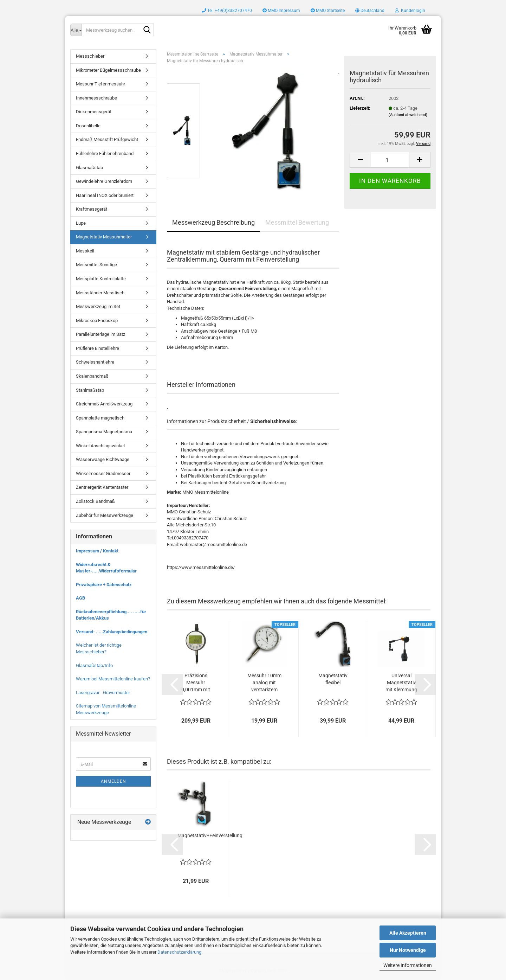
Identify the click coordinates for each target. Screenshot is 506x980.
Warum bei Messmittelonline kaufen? (113, 679)
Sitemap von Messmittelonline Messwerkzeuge (106, 709)
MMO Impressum (281, 11)
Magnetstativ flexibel (333, 679)
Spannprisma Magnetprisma (104, 432)
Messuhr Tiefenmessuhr (100, 84)
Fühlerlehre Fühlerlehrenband (105, 153)
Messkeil (85, 251)
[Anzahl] (390, 160)
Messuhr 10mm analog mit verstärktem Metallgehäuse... (264, 683)
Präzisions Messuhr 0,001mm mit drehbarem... (196, 683)
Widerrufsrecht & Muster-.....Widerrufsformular (106, 568)
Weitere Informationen (408, 965)
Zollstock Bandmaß (95, 501)
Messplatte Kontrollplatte (101, 279)
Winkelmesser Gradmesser (103, 473)
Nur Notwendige (408, 950)
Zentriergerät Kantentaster (102, 487)
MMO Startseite (328, 11)
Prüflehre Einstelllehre (98, 348)
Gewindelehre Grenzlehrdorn (104, 181)
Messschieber (90, 56)
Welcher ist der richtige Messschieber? (99, 648)
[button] (370, 11)
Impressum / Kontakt (97, 551)
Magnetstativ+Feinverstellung (210, 835)
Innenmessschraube (96, 98)
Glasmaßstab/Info (94, 665)
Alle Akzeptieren (408, 933)
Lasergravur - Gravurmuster (103, 693)
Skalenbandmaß (92, 376)
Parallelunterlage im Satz (100, 334)
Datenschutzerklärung (179, 952)
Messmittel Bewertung (297, 222)
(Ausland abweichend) (408, 115)
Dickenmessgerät (94, 112)
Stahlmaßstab (90, 390)
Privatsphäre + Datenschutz (104, 585)
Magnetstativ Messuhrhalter (104, 237)
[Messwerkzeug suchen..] (76, 30)
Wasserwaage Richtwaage (103, 459)
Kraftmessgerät (92, 209)
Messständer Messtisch (100, 293)
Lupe (81, 223)
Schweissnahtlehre (95, 362)
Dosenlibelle (88, 126)
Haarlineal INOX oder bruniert (105, 195)
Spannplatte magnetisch (100, 418)
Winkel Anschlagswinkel (100, 446)
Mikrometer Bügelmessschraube (108, 70)
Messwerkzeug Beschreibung (213, 222)
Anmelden (113, 781)
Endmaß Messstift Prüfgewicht (107, 139)
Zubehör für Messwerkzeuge (105, 515)
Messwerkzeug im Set (98, 306)
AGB (80, 598)
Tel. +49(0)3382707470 (227, 11)
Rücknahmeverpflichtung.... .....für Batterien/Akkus (111, 615)
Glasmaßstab (89, 168)
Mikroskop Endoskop (97, 321)
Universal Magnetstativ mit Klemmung (401, 683)
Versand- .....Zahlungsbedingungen (112, 632)
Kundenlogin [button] (410, 11)
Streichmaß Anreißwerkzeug (104, 404)
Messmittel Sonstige (96, 265)
